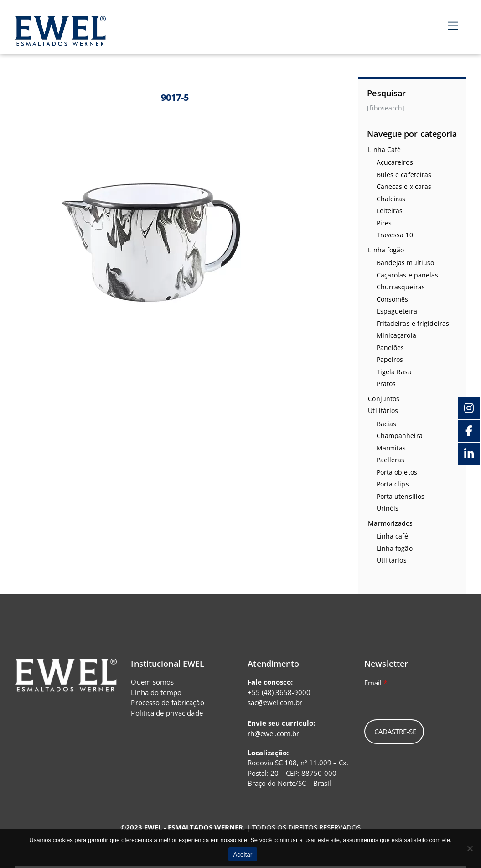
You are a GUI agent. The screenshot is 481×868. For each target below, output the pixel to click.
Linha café (393, 536)
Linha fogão (386, 250)
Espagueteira (397, 311)
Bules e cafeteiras (404, 175)
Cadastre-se (395, 732)
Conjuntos (384, 399)
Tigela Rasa (394, 372)
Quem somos (152, 682)
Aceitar (243, 855)
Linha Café (384, 149)
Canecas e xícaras (404, 186)
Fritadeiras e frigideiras (413, 323)
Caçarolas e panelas (408, 275)
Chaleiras (391, 199)
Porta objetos (397, 472)
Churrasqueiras (401, 287)
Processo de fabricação (167, 702)
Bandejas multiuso (406, 263)
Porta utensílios (401, 496)
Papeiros (390, 359)
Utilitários (383, 410)
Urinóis (388, 508)
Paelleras (391, 460)
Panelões (390, 348)
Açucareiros (395, 162)
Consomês (393, 299)
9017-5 (175, 97)
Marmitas (391, 448)
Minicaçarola (396, 335)
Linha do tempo (156, 692)
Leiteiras (390, 211)
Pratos (386, 384)
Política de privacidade (167, 713)
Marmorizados (390, 523)
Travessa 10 (395, 235)
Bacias (387, 424)
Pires (384, 223)
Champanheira (400, 436)
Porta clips (393, 484)
